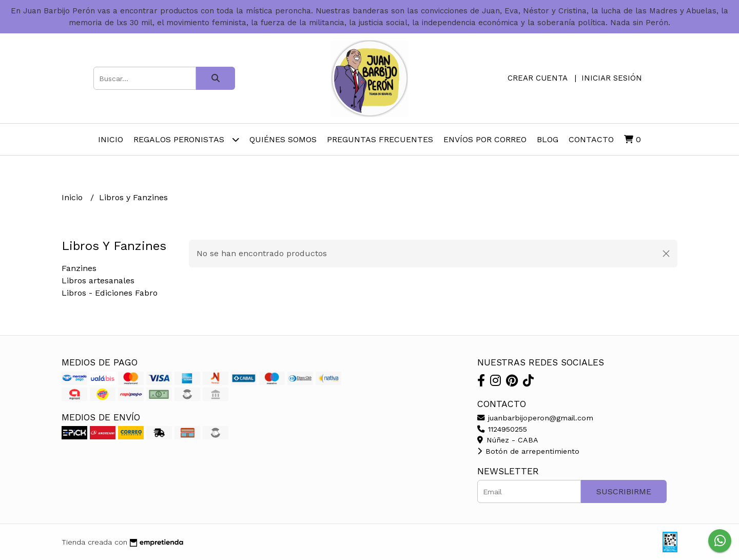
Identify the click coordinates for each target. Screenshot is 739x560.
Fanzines (79, 268)
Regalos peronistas (186, 139)
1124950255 (502, 429)
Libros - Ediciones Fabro (110, 293)
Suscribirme (624, 491)
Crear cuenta (537, 78)
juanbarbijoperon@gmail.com (535, 418)
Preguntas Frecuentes (380, 139)
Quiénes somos (283, 139)
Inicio (111, 139)
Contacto (591, 139)
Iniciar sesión (612, 78)
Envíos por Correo (485, 139)
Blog (548, 139)
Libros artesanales (98, 281)
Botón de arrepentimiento (528, 451)
